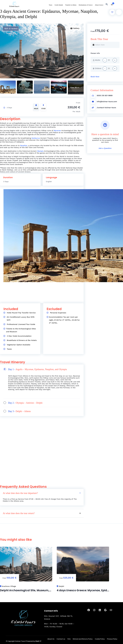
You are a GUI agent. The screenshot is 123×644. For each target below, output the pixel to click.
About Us (51, 639)
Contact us (61, 639)
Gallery (75, 28)
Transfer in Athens (71, 5)
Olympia (40, 151)
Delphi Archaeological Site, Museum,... (26, 590)
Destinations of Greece (86, 5)
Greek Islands (59, 5)
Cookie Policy (100, 639)
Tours (51, 5)
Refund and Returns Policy (83, 639)
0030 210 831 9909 (105, 96)
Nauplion (24, 145)
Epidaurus (36, 138)
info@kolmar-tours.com (107, 102)
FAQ (69, 639)
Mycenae (57, 131)
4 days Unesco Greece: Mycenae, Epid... (83, 590)
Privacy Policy (112, 639)
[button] (108, 5)
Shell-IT (38, 641)
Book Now (95, 77)
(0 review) (11, 28)
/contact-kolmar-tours (106, 108)
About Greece (99, 5)
